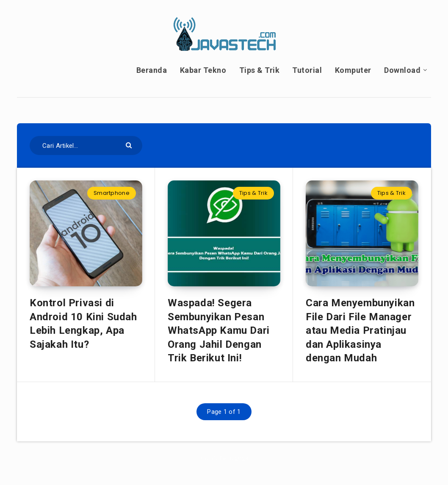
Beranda (152, 70)
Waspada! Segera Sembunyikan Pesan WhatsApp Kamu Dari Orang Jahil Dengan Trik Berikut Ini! (219, 330)
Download (402, 70)
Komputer (353, 70)
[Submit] (130, 145)
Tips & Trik (260, 70)
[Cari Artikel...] (86, 145)
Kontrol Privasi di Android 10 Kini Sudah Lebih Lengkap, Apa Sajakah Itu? (83, 323)
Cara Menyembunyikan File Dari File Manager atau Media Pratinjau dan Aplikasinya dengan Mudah (360, 330)
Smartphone (112, 193)
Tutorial (307, 70)
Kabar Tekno (203, 70)
